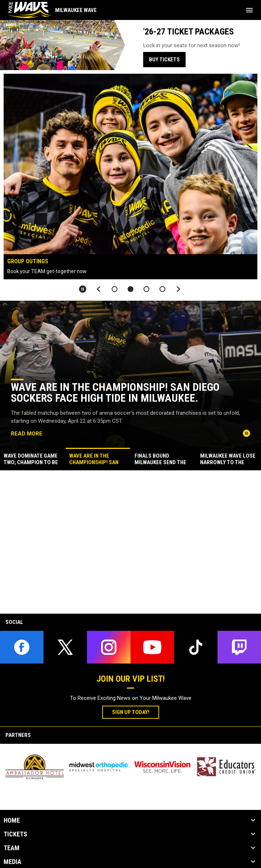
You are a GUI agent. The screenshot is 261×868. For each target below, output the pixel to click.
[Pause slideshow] (83, 289)
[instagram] (109, 647)
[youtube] (152, 647)
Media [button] (13, 862)
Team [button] (12, 848)
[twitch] (239, 647)
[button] (115, 289)
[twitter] (65, 647)
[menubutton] (249, 10)
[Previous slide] (99, 289)
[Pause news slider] (246, 433)
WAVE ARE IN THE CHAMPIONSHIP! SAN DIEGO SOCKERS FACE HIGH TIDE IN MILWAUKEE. (115, 392)
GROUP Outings (28, 261)
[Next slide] (178, 289)
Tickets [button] (15, 834)
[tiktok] (196, 647)
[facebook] (22, 647)
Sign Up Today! (136, 712)
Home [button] (12, 820)
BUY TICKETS (164, 60)
